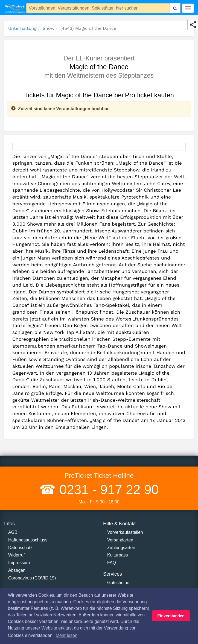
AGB (13, 532)
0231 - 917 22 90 (107, 490)
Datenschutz (20, 548)
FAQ (112, 563)
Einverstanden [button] (171, 616)
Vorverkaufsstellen (125, 532)
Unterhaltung (22, 28)
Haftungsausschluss (28, 540)
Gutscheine (118, 583)
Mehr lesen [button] (67, 635)
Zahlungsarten (121, 548)
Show (49, 28)
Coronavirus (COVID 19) (32, 578)
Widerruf (16, 555)
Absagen (17, 570)
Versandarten (120, 540)
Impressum (19, 563)
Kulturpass (118, 555)
